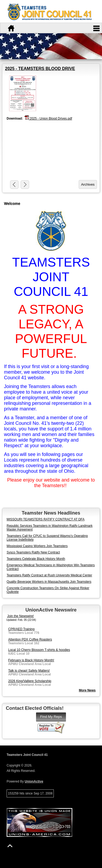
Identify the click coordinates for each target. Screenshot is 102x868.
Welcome (12, 203)
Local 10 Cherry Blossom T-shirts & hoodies (39, 650)
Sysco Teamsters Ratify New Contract (33, 552)
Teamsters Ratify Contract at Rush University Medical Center (49, 575)
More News (87, 690)
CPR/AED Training (21, 629)
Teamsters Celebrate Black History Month (36, 559)
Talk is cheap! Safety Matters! (29, 671)
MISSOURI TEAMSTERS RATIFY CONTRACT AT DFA (46, 519)
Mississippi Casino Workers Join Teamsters (37, 546)
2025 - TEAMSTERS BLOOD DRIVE (40, 69)
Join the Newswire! (21, 616)
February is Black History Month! (31, 660)
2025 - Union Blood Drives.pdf (48, 118)
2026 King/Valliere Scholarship (30, 681)
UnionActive (34, 781)
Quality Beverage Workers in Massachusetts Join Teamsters (49, 582)
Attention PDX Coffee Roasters (30, 639)
